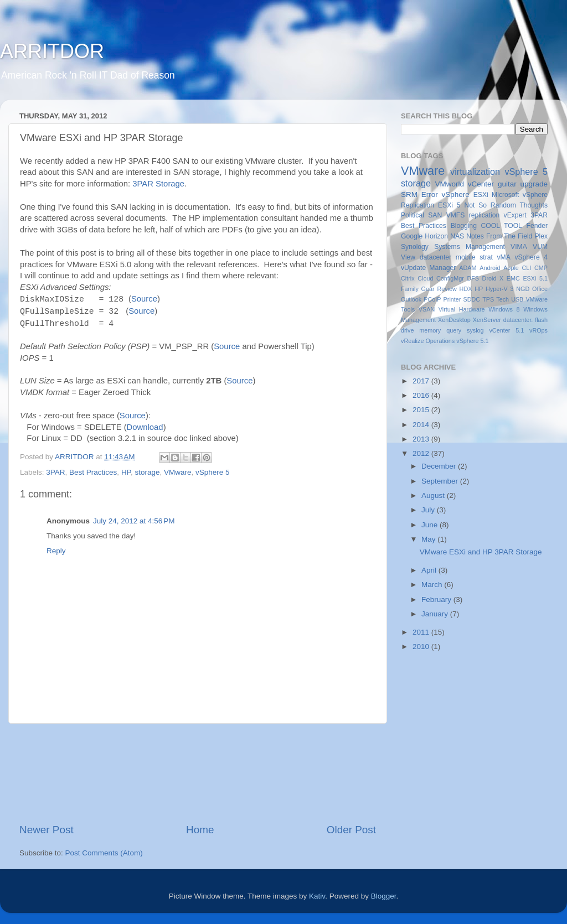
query (454, 330)
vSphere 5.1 (472, 341)
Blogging (464, 226)
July (429, 510)
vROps (538, 330)
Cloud (425, 278)
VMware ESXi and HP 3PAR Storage (481, 552)
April (430, 570)
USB (517, 299)
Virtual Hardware (462, 309)
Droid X (493, 278)
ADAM (468, 268)
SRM (409, 194)
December (440, 466)
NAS (457, 236)
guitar (507, 184)
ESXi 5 (449, 205)
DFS (473, 278)
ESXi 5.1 (535, 278)
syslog (475, 330)
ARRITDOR (52, 51)
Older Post (351, 830)
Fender (537, 226)
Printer (452, 299)
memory (430, 330)
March (433, 585)
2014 (422, 425)
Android (490, 268)
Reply (56, 551)
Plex (541, 236)
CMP (541, 268)
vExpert (515, 215)
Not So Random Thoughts (506, 205)
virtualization (475, 172)
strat (486, 257)
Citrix (408, 278)
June (431, 525)
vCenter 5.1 (506, 330)
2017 (422, 381)
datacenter (435, 257)
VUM (540, 247)
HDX (466, 289)
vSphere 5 (213, 472)
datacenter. (518, 320)
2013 (422, 439)
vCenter (481, 184)
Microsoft (505, 195)
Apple (511, 268)
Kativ (317, 896)
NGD (523, 289)
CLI (527, 268)
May (429, 539)
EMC (513, 278)
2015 (422, 410)
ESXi (481, 195)
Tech (502, 299)
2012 (422, 453)
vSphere (456, 194)
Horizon (436, 236)
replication (484, 215)
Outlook (411, 299)
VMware (178, 472)
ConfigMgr (450, 278)
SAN (435, 215)
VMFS (456, 215)
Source (144, 299)
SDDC (471, 299)
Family (410, 289)
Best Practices (93, 472)
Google (412, 236)
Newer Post (47, 830)
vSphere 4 (531, 257)
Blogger (384, 896)
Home (200, 830)
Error (430, 194)
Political (413, 215)
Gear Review (439, 289)
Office (540, 289)
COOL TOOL (502, 226)
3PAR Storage (158, 184)
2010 (422, 647)
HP (126, 472)
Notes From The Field (499, 236)
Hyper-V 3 (499, 289)
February (437, 599)
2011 (422, 632)
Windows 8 (504, 309)
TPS (488, 299)
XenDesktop (454, 320)
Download (145, 427)
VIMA (519, 247)
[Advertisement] (198, 773)
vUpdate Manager (428, 268)
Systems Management (470, 247)
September (441, 481)
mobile (466, 257)
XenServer (487, 320)
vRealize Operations (428, 341)
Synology (415, 247)
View (408, 257)
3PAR (55, 472)
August (434, 495)
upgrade (534, 184)
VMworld (450, 184)
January (436, 614)
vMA (504, 257)
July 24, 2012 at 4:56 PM (134, 521)
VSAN (427, 309)
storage (147, 472)
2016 (422, 395)
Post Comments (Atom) (104, 853)
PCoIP (432, 299)
